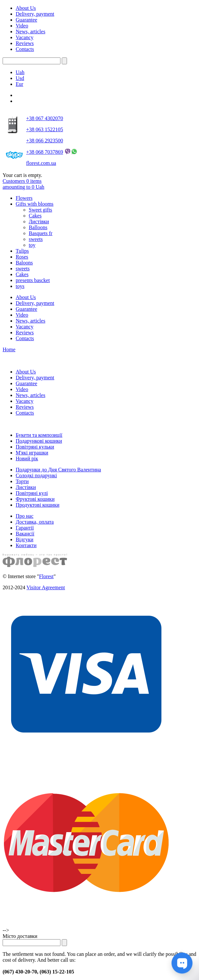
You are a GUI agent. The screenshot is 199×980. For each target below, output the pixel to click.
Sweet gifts (41, 210)
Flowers (24, 198)
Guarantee (26, 20)
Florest (46, 576)
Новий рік (27, 458)
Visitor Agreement (46, 587)
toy (32, 245)
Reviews (25, 43)
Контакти (26, 545)
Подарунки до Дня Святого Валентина (58, 470)
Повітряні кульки (35, 447)
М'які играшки (32, 453)
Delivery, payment (35, 14)
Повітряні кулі (32, 493)
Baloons (24, 263)
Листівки (39, 221)
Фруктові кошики (35, 499)
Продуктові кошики (38, 505)
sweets (36, 239)
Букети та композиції (39, 435)
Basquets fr (41, 233)
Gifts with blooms (35, 204)
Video (22, 26)
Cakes (35, 216)
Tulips (22, 251)
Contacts (25, 49)
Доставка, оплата (35, 522)
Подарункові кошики (39, 441)
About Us (26, 8)
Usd (20, 78)
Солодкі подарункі (36, 475)
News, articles (31, 32)
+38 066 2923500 (45, 141)
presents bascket (33, 280)
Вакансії (25, 534)
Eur (19, 84)
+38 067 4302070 (45, 118)
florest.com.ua (41, 163)
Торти (22, 481)
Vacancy (25, 37)
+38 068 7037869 (45, 152)
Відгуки (25, 539)
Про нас (25, 516)
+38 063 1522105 (45, 129)
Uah (20, 72)
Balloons (38, 227)
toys (20, 286)
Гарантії (25, 528)
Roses (22, 257)
